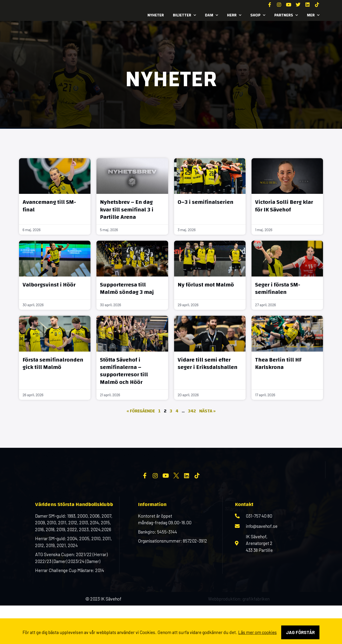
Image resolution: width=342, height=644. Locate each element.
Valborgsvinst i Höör (49, 285)
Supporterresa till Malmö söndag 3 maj (127, 289)
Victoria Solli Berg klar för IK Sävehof (284, 206)
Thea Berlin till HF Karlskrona (278, 364)
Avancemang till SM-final (49, 206)
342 (192, 411)
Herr (234, 15)
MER (313, 15)
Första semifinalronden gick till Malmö (53, 364)
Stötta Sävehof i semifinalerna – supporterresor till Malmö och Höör (124, 371)
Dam (211, 15)
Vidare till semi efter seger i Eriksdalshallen (208, 364)
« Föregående (141, 411)
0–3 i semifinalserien (206, 202)
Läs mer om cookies (257, 632)
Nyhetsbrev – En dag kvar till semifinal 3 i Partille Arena (127, 210)
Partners (286, 15)
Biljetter (184, 15)
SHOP (258, 15)
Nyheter (156, 15)
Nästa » (207, 411)
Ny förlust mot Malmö (206, 285)
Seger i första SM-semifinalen (278, 289)
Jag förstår (300, 632)
